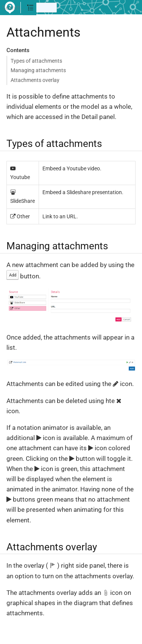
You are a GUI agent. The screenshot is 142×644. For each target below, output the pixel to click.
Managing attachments (38, 70)
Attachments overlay (35, 80)
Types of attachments (36, 61)
